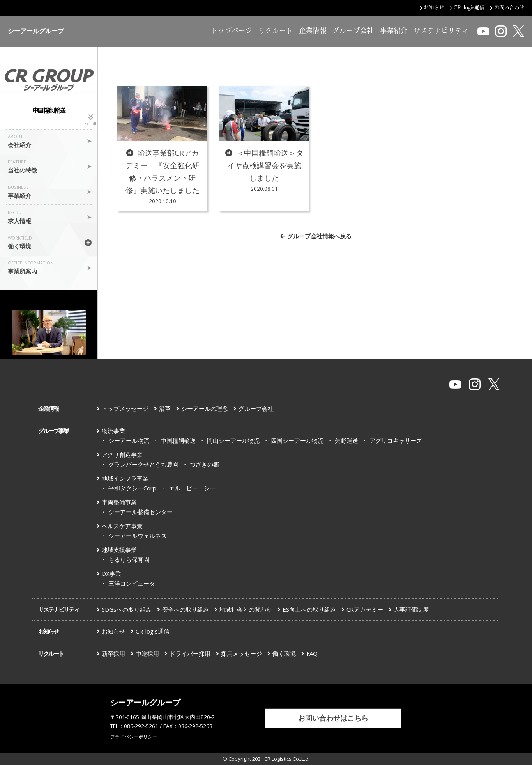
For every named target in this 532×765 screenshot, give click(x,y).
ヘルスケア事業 (122, 526)
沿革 (165, 408)
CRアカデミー (365, 609)
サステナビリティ (441, 31)
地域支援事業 (119, 550)
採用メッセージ (241, 653)
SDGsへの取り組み (127, 609)
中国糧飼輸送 (178, 440)
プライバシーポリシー (134, 737)
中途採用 (147, 653)
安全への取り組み (186, 609)
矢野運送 (346, 440)
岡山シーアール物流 (233, 440)
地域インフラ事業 (125, 478)
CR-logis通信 (153, 631)
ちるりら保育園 (129, 559)
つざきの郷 (204, 464)
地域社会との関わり (246, 609)
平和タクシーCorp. (133, 488)
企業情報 (313, 31)
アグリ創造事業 (122, 454)
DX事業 (111, 573)
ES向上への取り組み (309, 609)
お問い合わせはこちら (333, 718)
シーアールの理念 (205, 408)
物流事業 (113, 431)
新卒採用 (113, 653)
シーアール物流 (129, 440)
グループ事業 (53, 431)
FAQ (312, 653)
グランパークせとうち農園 (143, 464)
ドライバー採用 (190, 653)
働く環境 (284, 653)
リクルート (276, 31)
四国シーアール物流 (297, 440)
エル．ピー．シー (192, 488)
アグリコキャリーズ (396, 440)
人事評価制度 (411, 609)
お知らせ (48, 631)
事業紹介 (394, 31)
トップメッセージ (125, 408)
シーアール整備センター (141, 512)
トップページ (232, 31)
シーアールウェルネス (138, 536)
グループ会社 (353, 31)
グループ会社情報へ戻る (316, 236)
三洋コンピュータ (132, 583)
